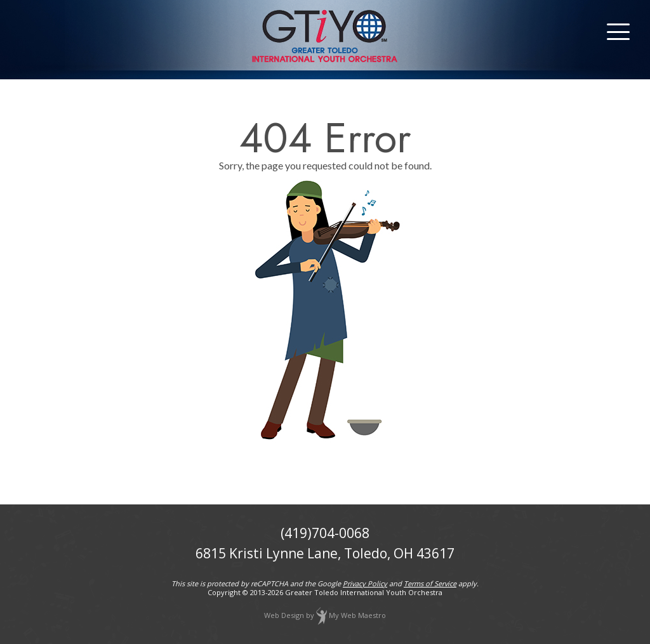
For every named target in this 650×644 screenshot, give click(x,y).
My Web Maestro (357, 615)
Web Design (284, 615)
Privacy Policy (365, 583)
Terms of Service (430, 583)
